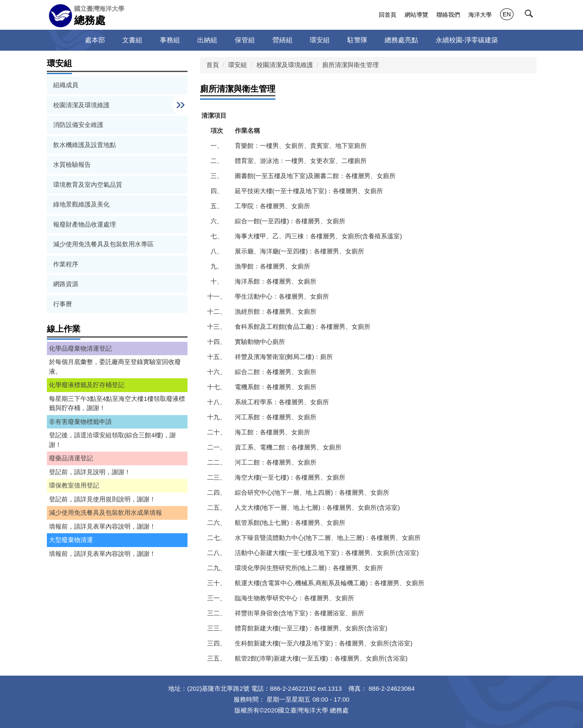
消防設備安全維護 (78, 125)
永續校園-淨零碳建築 (467, 40)
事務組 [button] (170, 40)
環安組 (238, 65)
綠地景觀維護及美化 (81, 204)
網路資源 (66, 284)
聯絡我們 (448, 15)
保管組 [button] (245, 40)
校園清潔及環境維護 (285, 65)
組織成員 (66, 85)
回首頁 (388, 15)
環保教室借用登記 (74, 485)
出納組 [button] (207, 40)
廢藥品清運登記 (71, 458)
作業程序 (66, 264)
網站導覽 (416, 15)
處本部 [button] (95, 40)
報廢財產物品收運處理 (85, 224)
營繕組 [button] (283, 40)
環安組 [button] (320, 40)
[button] (531, 15)
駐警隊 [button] (357, 40)
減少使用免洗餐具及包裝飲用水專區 (103, 244)
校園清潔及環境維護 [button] (82, 105)
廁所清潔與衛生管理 (351, 65)
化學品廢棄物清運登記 (80, 348)
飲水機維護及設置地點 (85, 145)
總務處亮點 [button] (401, 40)
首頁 (213, 65)
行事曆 (63, 304)
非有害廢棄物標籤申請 (80, 422)
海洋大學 (480, 15)
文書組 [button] (132, 40)
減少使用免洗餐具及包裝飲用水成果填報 (105, 512)
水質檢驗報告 (72, 164)
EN (507, 14)
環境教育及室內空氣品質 (88, 185)
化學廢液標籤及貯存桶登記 (87, 385)
